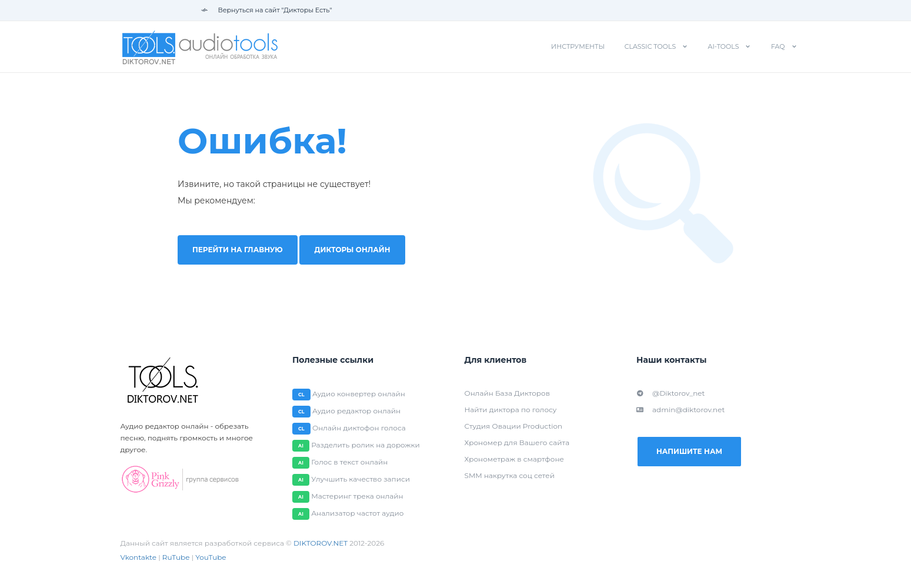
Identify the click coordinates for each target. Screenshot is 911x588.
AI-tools (724, 46)
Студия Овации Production (514, 426)
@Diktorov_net (670, 393)
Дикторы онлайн (353, 250)
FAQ (778, 46)
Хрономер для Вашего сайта (517, 442)
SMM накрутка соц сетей (510, 475)
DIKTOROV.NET (321, 543)
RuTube (176, 557)
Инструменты (578, 46)
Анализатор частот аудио (357, 513)
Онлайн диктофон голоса (359, 428)
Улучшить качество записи (361, 479)
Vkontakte (139, 557)
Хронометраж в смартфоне (514, 459)
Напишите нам (689, 451)
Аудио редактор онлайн (356, 411)
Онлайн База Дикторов (507, 393)
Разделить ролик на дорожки (366, 445)
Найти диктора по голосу (511, 410)
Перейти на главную (238, 250)
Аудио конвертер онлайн (359, 394)
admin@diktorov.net (680, 410)
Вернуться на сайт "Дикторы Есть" (267, 10)
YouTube (211, 557)
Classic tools (650, 46)
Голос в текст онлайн (349, 462)
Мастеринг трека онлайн (357, 496)
